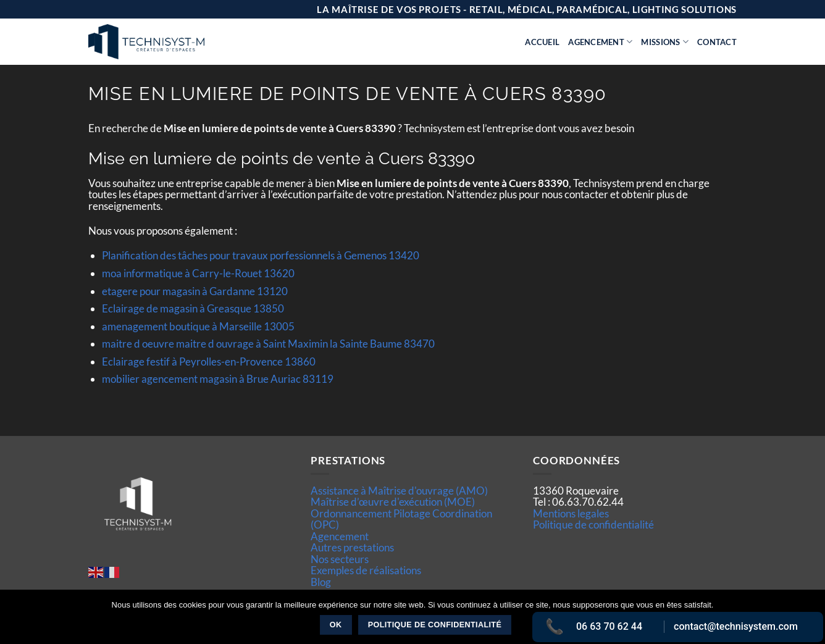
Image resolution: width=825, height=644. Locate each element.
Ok (336, 625)
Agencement (600, 42)
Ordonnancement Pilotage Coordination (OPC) (401, 519)
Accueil (542, 42)
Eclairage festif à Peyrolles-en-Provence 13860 (209, 362)
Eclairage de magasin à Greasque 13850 (193, 308)
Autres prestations (352, 547)
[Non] (808, 621)
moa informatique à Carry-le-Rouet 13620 (198, 273)
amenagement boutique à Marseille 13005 (198, 326)
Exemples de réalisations (366, 570)
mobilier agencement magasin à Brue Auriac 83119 (218, 379)
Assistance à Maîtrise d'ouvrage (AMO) (399, 491)
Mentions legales (571, 513)
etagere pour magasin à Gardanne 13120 (195, 291)
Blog (321, 582)
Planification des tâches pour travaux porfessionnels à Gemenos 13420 (261, 255)
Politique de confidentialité (593, 525)
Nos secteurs (340, 559)
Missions (665, 42)
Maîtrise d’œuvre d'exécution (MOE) (393, 502)
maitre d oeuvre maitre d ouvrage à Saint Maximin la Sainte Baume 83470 (268, 344)
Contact (717, 42)
